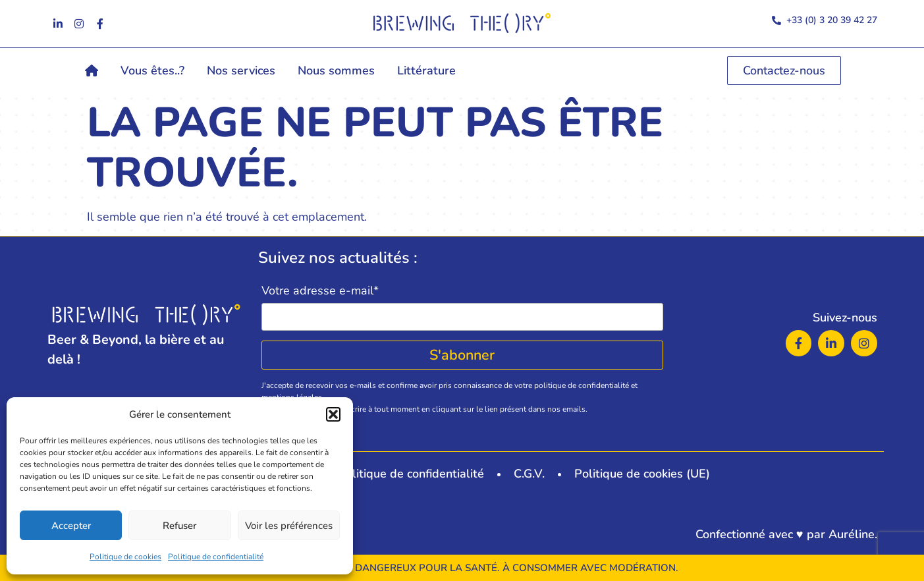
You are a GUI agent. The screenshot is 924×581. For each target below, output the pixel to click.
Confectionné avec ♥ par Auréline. (786, 534)
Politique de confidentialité (216, 557)
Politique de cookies (125, 557)
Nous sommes (336, 70)
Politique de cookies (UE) (642, 474)
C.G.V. (529, 474)
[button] (333, 414)
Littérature (426, 70)
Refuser (179, 526)
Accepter (71, 526)
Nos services (241, 70)
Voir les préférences (289, 526)
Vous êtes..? (152, 70)
